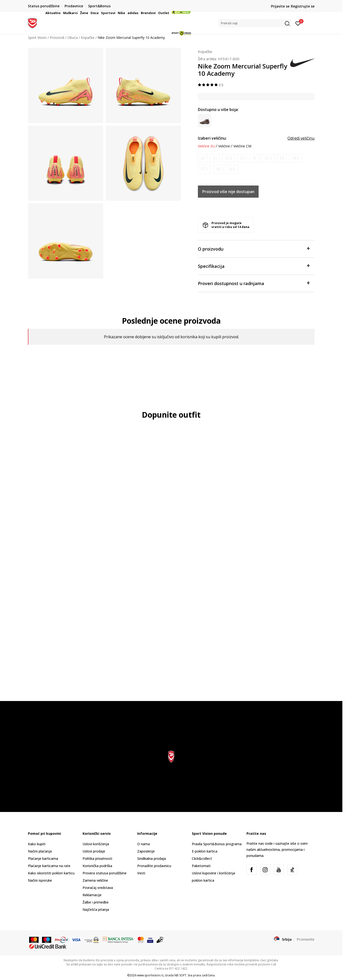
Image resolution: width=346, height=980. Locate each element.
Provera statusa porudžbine (105, 873)
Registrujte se (303, 6)
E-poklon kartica (205, 851)
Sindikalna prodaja (152, 858)
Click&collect (202, 858)
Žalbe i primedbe (96, 902)
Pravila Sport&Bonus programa (217, 844)
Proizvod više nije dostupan (228, 192)
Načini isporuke (40, 880)
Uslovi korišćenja (96, 844)
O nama (143, 844)
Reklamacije (92, 895)
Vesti (141, 873)
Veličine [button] (224, 146)
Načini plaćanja (40, 851)
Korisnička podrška (97, 866)
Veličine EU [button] (206, 146)
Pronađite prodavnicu (154, 866)
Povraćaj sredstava (98, 888)
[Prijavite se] (298, 23)
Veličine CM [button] (242, 146)
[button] (255, 23)
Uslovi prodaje (94, 851)
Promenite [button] (306, 939)
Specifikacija (254, 266)
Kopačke (205, 51)
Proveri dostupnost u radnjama (254, 283)
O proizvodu (254, 249)
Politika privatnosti (97, 858)
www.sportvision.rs (150, 975)
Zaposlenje (146, 851)
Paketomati (201, 866)
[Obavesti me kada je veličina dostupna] (203, 158)
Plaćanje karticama (43, 858)
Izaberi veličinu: (212, 138)
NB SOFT (180, 975)
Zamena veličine (95, 880)
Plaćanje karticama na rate (49, 866)
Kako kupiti (37, 844)
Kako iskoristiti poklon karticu (51, 873)
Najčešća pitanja (96, 909)
